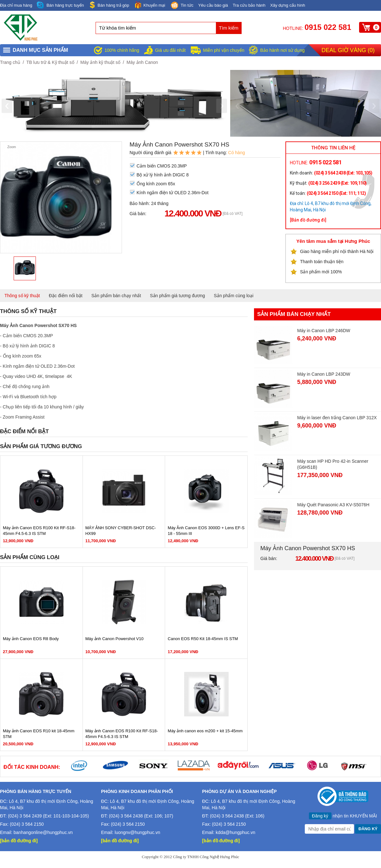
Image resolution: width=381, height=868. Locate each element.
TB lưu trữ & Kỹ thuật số (50, 62)
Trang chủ (10, 62)
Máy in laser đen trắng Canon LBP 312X (337, 418)
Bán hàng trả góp (109, 5)
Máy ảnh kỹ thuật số (100, 62)
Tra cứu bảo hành (249, 5)
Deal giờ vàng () (348, 50)
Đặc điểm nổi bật (66, 296)
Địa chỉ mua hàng (16, 5)
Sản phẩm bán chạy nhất (116, 296)
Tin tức (182, 6)
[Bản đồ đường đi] (308, 220)
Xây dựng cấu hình (288, 5)
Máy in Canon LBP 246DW (324, 331)
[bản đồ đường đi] (19, 841)
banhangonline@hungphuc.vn (43, 832)
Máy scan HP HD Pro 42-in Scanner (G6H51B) (333, 464)
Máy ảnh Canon (142, 62)
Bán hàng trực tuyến (60, 5)
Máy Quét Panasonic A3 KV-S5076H (333, 505)
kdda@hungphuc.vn (235, 832)
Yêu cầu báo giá (213, 5)
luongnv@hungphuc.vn (137, 832)
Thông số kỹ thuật (22, 296)
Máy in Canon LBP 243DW (324, 374)
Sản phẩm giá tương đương (177, 296)
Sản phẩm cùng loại (234, 296)
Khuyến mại (150, 5)
